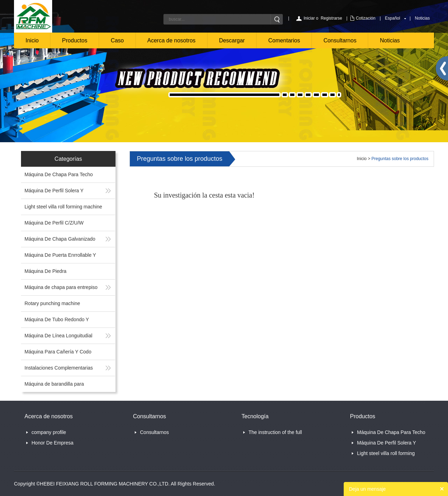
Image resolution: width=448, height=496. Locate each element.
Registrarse (331, 18)
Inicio (32, 40)
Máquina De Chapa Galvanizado (60, 239)
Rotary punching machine (52, 303)
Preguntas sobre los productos (400, 159)
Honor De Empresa (52, 443)
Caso (117, 40)
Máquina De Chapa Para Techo (59, 174)
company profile (49, 432)
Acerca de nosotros (171, 40)
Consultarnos (340, 40)
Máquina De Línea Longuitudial (58, 336)
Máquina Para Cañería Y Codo (58, 352)
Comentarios (284, 40)
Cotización (366, 18)
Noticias (422, 18)
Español (393, 18)
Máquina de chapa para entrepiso (61, 287)
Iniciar (309, 18)
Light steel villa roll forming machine (63, 207)
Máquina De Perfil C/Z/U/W (54, 223)
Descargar (232, 40)
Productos (75, 40)
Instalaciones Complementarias (59, 368)
